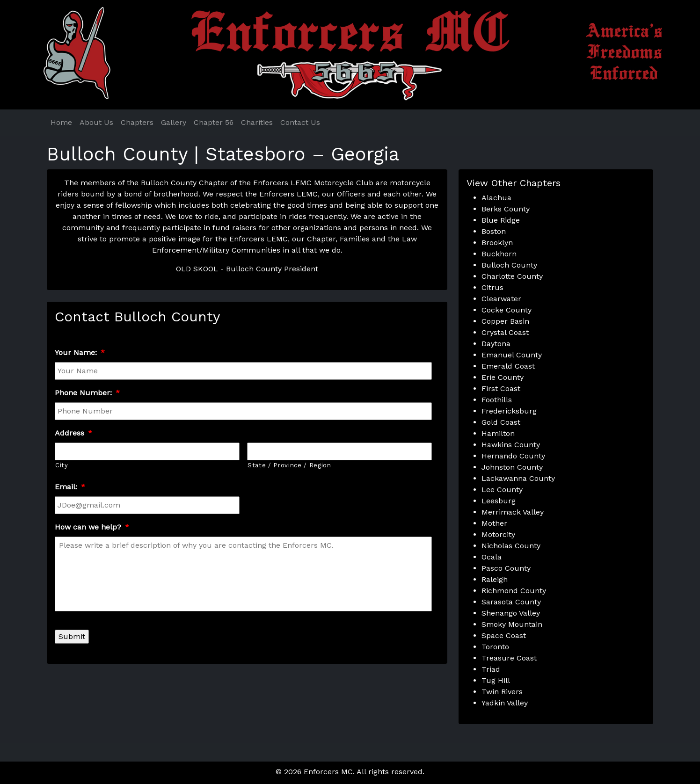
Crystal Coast (505, 332)
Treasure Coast (509, 658)
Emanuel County (512, 355)
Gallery (174, 122)
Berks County (506, 209)
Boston (494, 231)
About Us (96, 122)
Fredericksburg (509, 411)
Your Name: (80, 352)
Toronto (495, 647)
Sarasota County (511, 602)
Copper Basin (505, 321)
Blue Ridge (501, 220)
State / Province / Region (289, 465)
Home (61, 122)
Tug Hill (496, 680)
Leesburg (499, 501)
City (62, 465)
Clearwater (501, 299)
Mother (494, 523)
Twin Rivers (502, 692)
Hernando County (513, 456)
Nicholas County (511, 546)
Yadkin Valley (505, 703)
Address (73, 433)
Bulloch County (509, 265)
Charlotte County (512, 276)
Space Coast (504, 635)
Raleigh (495, 579)
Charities (257, 122)
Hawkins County (511, 445)
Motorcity (498, 534)
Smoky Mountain (512, 624)
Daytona (496, 344)
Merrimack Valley (513, 512)
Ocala (492, 557)
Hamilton (498, 433)
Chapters (137, 122)
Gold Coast (501, 422)
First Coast (501, 388)
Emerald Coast (508, 366)
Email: (70, 487)
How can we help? (92, 527)
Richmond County (514, 591)
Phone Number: (87, 393)
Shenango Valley (511, 613)
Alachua (496, 198)
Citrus (492, 287)
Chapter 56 (214, 122)
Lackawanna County (518, 478)
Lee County (502, 490)
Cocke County (507, 310)
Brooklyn (497, 243)
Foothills (497, 400)
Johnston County (512, 467)
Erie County (503, 377)
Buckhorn (499, 254)
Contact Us (300, 122)
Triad (491, 669)
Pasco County (506, 568)
